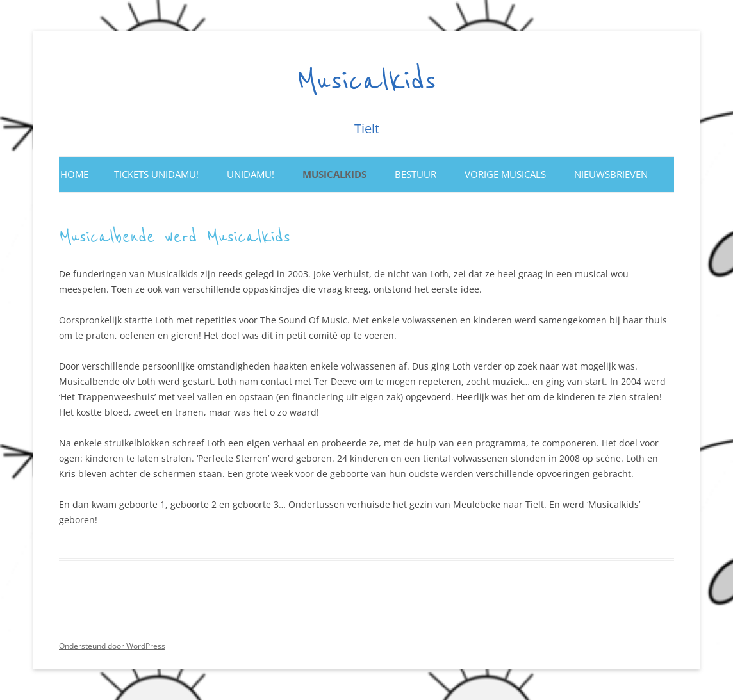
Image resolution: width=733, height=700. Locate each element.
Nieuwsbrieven (611, 174)
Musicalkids (366, 81)
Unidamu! (251, 174)
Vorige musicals (505, 174)
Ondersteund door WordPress (112, 646)
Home (74, 174)
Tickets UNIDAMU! (156, 174)
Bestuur (416, 174)
